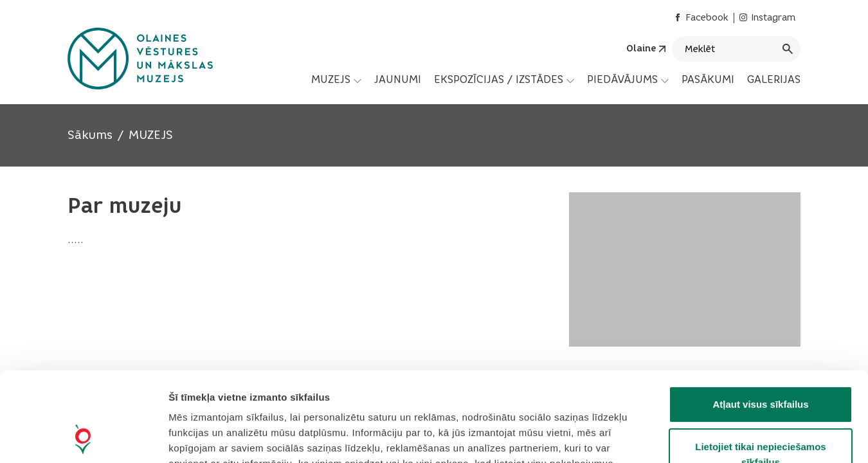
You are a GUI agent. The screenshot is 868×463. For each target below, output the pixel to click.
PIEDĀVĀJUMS (628, 80)
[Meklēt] (736, 49)
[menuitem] (336, 80)
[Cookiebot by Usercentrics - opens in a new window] (83, 438)
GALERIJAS (774, 79)
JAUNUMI (398, 79)
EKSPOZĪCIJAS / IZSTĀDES (504, 80)
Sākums (90, 135)
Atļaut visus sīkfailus (760, 321)
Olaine (641, 49)
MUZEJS (336, 80)
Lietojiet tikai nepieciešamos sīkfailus (760, 371)
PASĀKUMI (708, 79)
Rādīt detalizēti (701, 438)
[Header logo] (140, 58)
